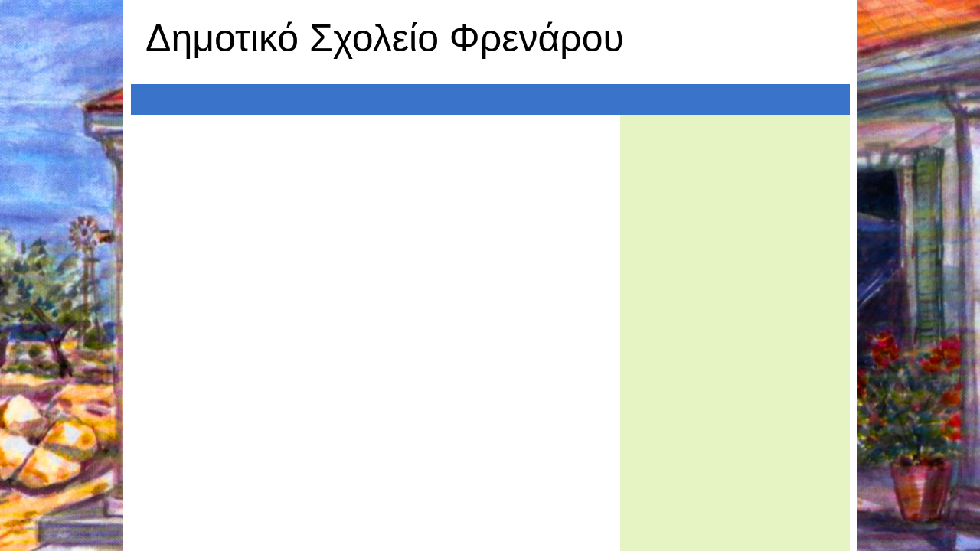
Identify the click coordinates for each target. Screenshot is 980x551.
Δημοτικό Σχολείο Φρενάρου (385, 38)
